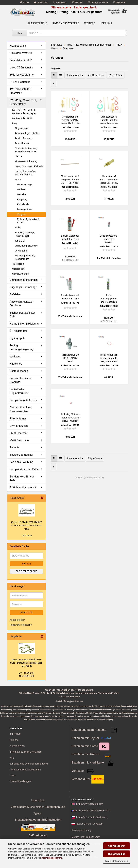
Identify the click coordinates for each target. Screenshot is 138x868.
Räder (18, 227)
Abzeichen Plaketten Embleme (22, 304)
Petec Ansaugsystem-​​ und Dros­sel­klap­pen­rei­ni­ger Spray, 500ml (109, 299)
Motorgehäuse (25, 209)
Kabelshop (16, 364)
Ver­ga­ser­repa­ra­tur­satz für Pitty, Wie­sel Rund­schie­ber (109, 120)
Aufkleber (15, 294)
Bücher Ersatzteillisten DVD (23, 315)
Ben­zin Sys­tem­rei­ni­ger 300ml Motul (70, 297)
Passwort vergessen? (21, 625)
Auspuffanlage (22, 143)
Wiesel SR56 (18, 269)
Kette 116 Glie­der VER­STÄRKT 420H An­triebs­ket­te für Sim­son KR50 (27, 526)
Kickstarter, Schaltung (26, 161)
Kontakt (14, 740)
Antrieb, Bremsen (23, 138)
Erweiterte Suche (27, 571)
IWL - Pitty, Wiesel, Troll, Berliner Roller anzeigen (24, 112)
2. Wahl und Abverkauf (23, 487)
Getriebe (21, 194)
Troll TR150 (18, 264)
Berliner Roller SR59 (22, 118)
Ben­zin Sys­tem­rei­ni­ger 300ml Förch (70, 237)
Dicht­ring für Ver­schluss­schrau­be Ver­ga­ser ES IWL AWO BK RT (109, 358)
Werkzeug (15, 357)
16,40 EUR (27, 536)
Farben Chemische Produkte (21, 380)
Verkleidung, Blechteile (26, 246)
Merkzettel (119, 2)
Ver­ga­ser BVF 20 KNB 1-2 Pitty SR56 (70, 358)
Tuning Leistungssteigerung (22, 347)
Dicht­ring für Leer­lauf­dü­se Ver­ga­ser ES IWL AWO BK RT (70, 418)
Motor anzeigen (25, 185)
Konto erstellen (17, 620)
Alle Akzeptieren (117, 846)
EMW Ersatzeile (19, 433)
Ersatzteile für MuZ (21, 60)
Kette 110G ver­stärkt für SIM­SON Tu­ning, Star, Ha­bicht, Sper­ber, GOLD (26, 663)
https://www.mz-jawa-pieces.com (93, 810)
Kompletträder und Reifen (25, 469)
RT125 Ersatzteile (20, 82)
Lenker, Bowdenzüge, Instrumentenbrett (26, 173)
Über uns (106, 23)
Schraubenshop (19, 371)
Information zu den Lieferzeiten (26, 752)
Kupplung (22, 199)
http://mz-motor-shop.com (89, 824)
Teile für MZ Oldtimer (22, 75)
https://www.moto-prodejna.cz (92, 817)
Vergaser (22, 214)
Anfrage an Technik (98, 2)
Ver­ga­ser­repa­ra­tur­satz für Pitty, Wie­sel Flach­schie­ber (70, 120)
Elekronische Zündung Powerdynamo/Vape (26, 150)
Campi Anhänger (21, 274)
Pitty (15, 123)
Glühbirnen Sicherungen (24, 280)
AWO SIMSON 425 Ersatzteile (20, 91)
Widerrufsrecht (17, 746)
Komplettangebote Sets (23, 400)
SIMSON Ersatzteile (66, 23)
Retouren (78, 2)
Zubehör (15, 447)
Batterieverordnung (81, 830)
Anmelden (27, 612)
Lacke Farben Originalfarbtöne (19, 391)
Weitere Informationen (117, 861)
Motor (18, 180)
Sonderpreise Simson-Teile (22, 478)
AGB (12, 758)
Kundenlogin (60, 2)
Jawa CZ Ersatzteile (21, 68)
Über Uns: (38, 800)
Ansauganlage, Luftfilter (27, 133)
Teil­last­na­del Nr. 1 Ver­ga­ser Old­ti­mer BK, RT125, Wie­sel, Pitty (70, 180)
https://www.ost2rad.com (90, 804)
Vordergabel (21, 251)
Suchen (25, 2)
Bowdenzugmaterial (21, 455)
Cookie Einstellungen (20, 781)
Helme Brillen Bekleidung (24, 324)
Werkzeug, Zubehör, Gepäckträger (25, 257)
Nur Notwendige (117, 854)
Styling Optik (17, 338)
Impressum (15, 734)
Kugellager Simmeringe (23, 287)
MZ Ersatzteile (37, 23)
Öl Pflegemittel (18, 331)
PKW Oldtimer (18, 419)
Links (12, 776)
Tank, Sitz (20, 241)
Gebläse (21, 189)
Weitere (90, 23)
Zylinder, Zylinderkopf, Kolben (28, 221)
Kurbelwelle (23, 204)
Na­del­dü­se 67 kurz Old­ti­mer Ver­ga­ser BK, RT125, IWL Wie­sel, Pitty (109, 180)
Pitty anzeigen (22, 128)
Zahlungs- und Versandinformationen (29, 764)
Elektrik (18, 156)
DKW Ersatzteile (19, 426)
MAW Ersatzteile (19, 440)
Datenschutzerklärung (52, 858)
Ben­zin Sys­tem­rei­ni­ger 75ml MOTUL (109, 239)
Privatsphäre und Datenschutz (25, 770)
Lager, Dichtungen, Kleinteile (29, 166)
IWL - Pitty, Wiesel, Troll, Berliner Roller (23, 102)
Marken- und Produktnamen (86, 837)
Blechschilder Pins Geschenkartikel (20, 409)
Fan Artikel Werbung (21, 462)
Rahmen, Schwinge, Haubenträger (25, 234)
